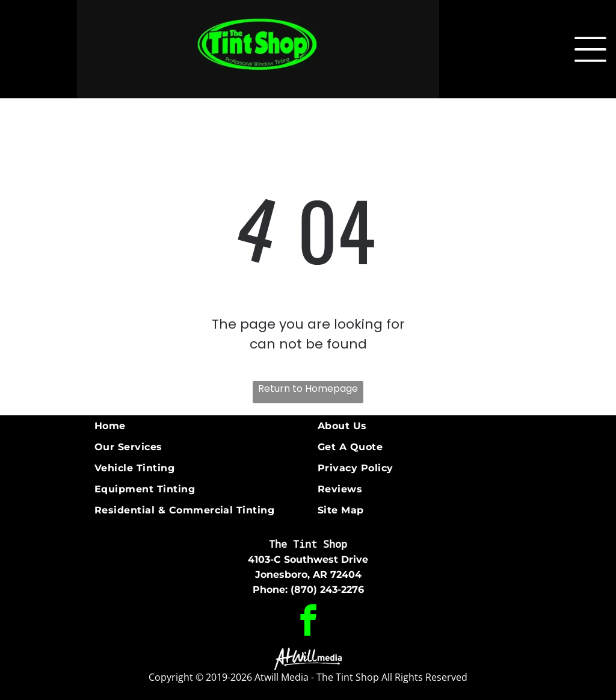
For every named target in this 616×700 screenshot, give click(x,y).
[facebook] (308, 622)
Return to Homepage (308, 389)
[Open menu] (590, 49)
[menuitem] (201, 426)
